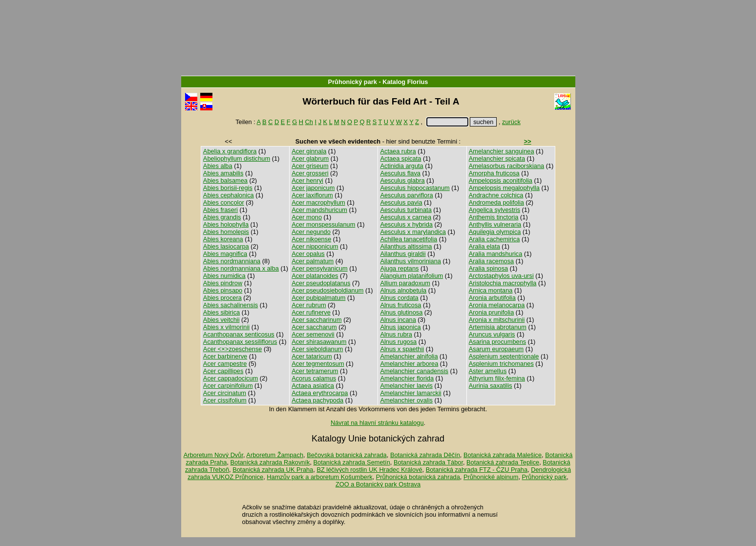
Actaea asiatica (313, 386)
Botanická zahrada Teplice (503, 462)
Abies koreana (223, 239)
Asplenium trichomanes (501, 364)
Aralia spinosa (488, 268)
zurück (511, 122)
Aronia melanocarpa (497, 305)
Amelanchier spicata (497, 158)
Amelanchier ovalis (406, 400)
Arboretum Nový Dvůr (213, 455)
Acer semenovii (313, 334)
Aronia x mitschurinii (497, 320)
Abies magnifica (225, 254)
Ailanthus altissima (406, 246)
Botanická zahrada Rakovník (270, 462)
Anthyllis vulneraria (495, 224)
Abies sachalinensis (231, 305)
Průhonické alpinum (491, 477)
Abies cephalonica (229, 195)
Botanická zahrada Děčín (425, 455)
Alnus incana (398, 320)
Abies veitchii (221, 320)
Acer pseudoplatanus (321, 283)
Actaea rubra (398, 151)
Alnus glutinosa (401, 312)
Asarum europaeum (496, 349)
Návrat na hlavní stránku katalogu (377, 423)
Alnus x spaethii (402, 349)
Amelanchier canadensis (414, 371)
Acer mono (307, 217)
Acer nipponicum (315, 246)
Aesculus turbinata (406, 210)
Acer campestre (225, 364)
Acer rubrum (309, 305)
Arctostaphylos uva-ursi (501, 276)
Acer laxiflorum (312, 195)
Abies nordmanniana (232, 261)
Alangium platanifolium (411, 276)
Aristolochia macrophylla (503, 283)
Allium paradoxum (405, 283)
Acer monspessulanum (323, 224)
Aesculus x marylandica (413, 232)
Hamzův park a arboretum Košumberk (319, 477)
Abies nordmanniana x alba (241, 268)
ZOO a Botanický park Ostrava (378, 484)
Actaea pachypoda (317, 400)
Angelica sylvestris (494, 210)
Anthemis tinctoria (494, 217)
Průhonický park (353, 82)
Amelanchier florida (407, 378)
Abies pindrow (223, 283)
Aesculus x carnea (406, 217)
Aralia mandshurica (496, 254)
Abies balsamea (225, 180)
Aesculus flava (400, 173)
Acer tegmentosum (318, 364)
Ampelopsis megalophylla (504, 188)
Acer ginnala (309, 151)
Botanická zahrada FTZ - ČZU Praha (477, 470)
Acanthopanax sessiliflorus (240, 342)
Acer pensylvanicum (320, 268)
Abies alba (218, 166)
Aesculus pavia (401, 202)
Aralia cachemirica (494, 239)
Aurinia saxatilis (491, 386)
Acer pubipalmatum (318, 298)
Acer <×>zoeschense (233, 349)
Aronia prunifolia (491, 312)
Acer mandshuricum (319, 210)
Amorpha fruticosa (494, 173)
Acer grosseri (310, 173)
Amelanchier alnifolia (409, 356)
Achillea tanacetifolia (409, 239)
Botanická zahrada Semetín (352, 462)
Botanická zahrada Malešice (503, 455)
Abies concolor (224, 202)
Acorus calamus (314, 378)
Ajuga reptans (399, 268)
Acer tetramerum (315, 371)
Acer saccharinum (316, 320)
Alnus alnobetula (403, 290)
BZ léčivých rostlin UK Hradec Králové (369, 470)
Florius (418, 82)
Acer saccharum (314, 327)
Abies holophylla (226, 224)
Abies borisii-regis (228, 188)
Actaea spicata (400, 158)
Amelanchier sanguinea (502, 151)
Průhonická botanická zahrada (418, 477)
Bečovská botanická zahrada (347, 455)
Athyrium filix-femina (497, 378)
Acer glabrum (310, 158)
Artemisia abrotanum (498, 327)
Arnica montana (491, 290)
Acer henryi (307, 180)
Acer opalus (308, 254)
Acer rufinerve (311, 312)
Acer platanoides (315, 276)
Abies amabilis (223, 173)
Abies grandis (222, 217)
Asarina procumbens (497, 342)
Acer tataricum (312, 356)
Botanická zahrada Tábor (428, 462)
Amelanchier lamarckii (410, 393)
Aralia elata (484, 246)
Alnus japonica (400, 327)
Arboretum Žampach (275, 455)
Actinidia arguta (401, 166)
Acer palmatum (313, 261)
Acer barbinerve (225, 356)
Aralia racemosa (491, 261)
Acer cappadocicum (231, 378)
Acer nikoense (311, 239)
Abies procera (222, 298)
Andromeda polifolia (496, 202)
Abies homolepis (226, 232)
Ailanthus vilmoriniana (410, 261)
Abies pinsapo (223, 290)
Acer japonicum (313, 188)
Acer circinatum (225, 393)
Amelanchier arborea (409, 364)
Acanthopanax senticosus (239, 334)
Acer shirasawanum (319, 342)
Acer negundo (311, 232)
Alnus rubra (396, 334)
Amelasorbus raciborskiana (506, 166)
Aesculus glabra (402, 180)
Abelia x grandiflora (230, 151)
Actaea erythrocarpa (320, 393)
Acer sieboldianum (317, 349)
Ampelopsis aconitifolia (501, 180)
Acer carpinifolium (228, 386)
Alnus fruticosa (400, 305)
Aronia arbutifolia (492, 298)
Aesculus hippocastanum (415, 188)
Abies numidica (224, 276)
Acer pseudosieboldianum (327, 290)
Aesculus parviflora (406, 195)
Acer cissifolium (225, 400)
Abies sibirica (221, 312)
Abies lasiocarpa (226, 246)
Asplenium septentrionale (504, 356)
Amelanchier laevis (406, 386)
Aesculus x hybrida (406, 224)
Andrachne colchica (496, 195)
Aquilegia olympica (495, 232)
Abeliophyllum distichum (237, 158)
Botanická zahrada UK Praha (273, 470)
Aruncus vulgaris (492, 334)
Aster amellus (488, 371)
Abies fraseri (220, 210)
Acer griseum (310, 166)
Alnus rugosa (398, 342)
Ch (309, 122)
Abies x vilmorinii (226, 327)
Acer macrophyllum (318, 202)
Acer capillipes (223, 371)
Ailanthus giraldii (403, 254)
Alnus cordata (399, 298)
